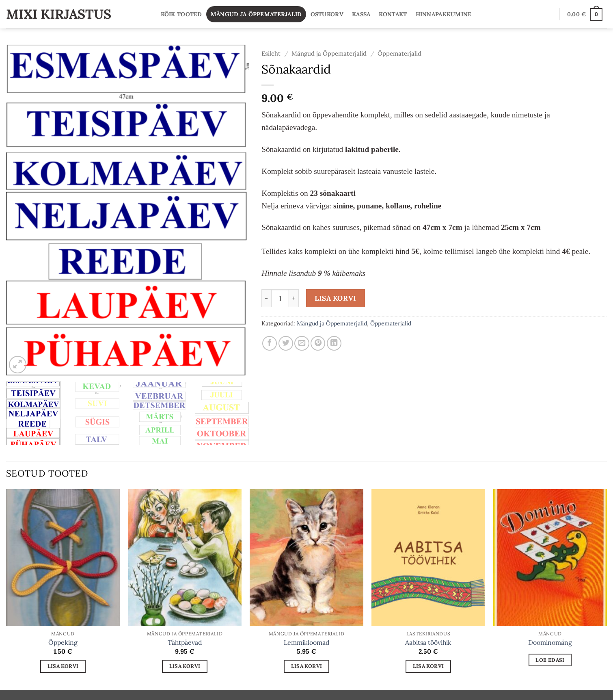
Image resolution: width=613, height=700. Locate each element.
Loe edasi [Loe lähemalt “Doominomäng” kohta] (550, 660)
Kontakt (393, 14)
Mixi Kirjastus (59, 14)
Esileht (271, 53)
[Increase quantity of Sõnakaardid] (294, 298)
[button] (585, 14)
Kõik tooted (181, 14)
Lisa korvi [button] (63, 666)
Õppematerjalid (399, 53)
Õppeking (63, 642)
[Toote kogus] (280, 298)
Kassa (361, 14)
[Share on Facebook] (270, 343)
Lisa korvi (335, 298)
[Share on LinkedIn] (334, 343)
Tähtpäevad (185, 642)
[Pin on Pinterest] (318, 343)
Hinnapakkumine (444, 14)
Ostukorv (327, 14)
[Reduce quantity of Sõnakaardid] (266, 298)
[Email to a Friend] (302, 343)
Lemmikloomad (306, 642)
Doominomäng (550, 642)
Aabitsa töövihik (428, 642)
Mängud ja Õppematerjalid (256, 14)
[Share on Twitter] (286, 343)
